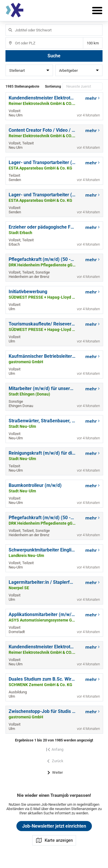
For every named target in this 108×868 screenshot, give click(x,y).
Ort (8, 37)
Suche (54, 56)
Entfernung (93, 43)
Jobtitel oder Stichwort (8, 24)
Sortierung (53, 86)
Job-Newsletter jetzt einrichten (54, 826)
